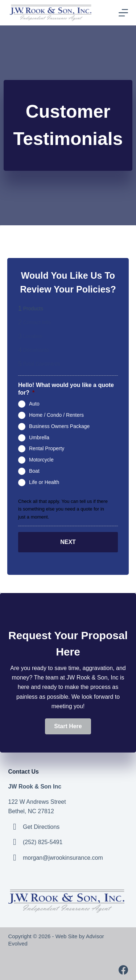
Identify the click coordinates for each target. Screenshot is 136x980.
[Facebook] (123, 970)
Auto (34, 404)
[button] (68, 726)
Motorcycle (41, 460)
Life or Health (44, 482)
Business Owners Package (59, 426)
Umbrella (39, 437)
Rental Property (47, 448)
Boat (34, 471)
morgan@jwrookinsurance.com (63, 858)
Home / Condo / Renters (56, 415)
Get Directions (41, 827)
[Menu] (123, 13)
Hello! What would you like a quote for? (66, 389)
